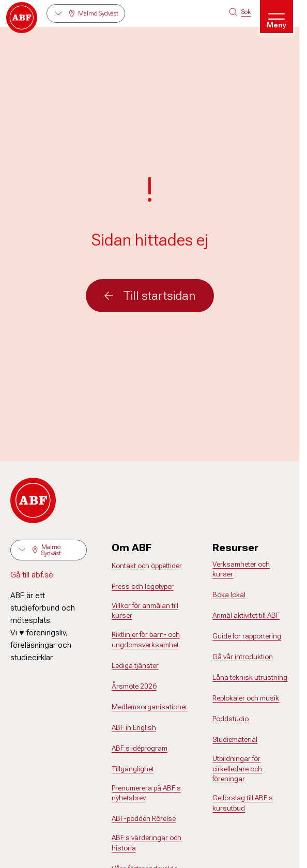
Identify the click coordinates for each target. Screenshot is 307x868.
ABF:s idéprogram (140, 748)
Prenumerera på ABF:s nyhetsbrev (146, 793)
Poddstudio (231, 719)
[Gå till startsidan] (22, 18)
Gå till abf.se (32, 575)
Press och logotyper (143, 586)
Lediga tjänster (135, 665)
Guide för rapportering (247, 636)
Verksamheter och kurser (241, 569)
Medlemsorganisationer (150, 707)
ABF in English (134, 727)
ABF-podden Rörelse (144, 818)
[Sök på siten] (240, 12)
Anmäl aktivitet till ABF (246, 615)
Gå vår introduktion (243, 657)
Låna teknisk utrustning (250, 677)
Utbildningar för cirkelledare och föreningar (237, 768)
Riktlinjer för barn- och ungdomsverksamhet (146, 639)
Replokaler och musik (246, 698)
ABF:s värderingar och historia (147, 843)
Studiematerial (235, 739)
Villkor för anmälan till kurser (145, 611)
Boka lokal (229, 595)
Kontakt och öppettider (147, 566)
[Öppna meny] (277, 17)
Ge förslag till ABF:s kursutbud (243, 803)
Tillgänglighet (133, 769)
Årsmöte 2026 (134, 686)
